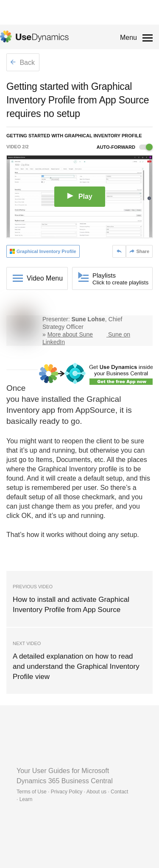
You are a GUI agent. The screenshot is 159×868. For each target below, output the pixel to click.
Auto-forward (125, 147)
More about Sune (70, 334)
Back (22, 63)
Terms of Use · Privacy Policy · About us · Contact (72, 792)
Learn (26, 799)
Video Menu (45, 278)
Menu (128, 38)
